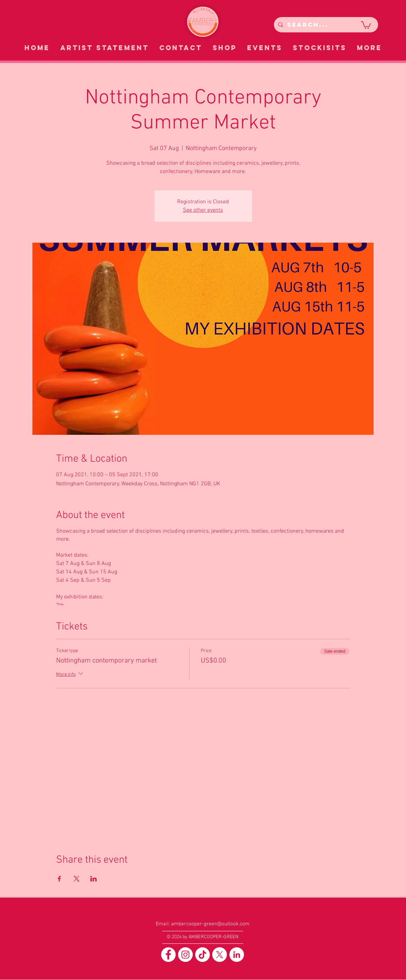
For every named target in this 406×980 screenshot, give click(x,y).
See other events (203, 210)
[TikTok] (202, 955)
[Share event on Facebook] (59, 879)
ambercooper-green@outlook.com (210, 924)
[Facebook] (168, 955)
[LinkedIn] (237, 955)
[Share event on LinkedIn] (94, 879)
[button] (366, 25)
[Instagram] (185, 955)
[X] (220, 955)
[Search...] (325, 25)
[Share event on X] (76, 879)
